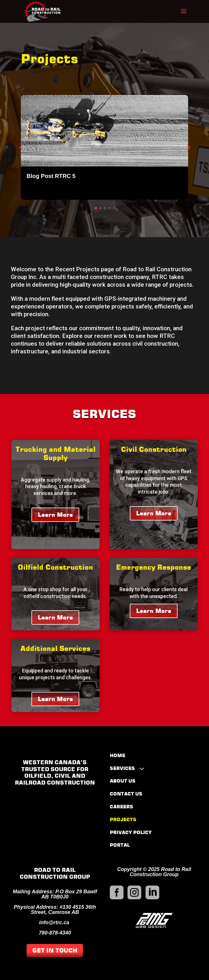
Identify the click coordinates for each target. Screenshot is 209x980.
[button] (188, 147)
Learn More (55, 515)
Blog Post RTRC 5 (51, 176)
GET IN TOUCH (55, 951)
